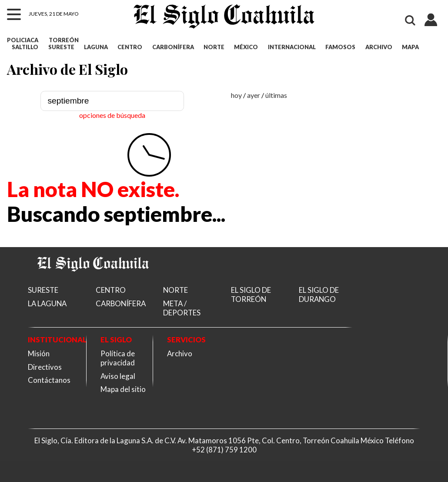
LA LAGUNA (47, 303)
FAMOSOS (340, 47)
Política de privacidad (118, 358)
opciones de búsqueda (112, 115)
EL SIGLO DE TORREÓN (251, 295)
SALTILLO (25, 47)
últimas (276, 95)
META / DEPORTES (182, 308)
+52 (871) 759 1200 (224, 450)
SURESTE (61, 47)
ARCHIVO (379, 47)
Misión (39, 353)
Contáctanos (49, 380)
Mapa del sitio (123, 389)
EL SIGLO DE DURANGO (319, 295)
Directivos (45, 367)
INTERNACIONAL (292, 47)
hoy (236, 95)
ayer (254, 95)
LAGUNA (96, 47)
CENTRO (130, 47)
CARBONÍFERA (173, 47)
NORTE (214, 47)
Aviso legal (118, 376)
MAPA (410, 47)
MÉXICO (246, 47)
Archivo (180, 353)
